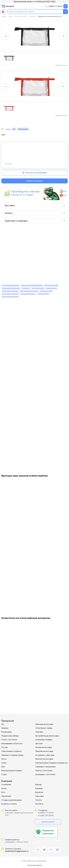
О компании (6, 785)
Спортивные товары (44, 728)
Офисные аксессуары (44, 724)
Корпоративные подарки (12, 771)
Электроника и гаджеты (11, 751)
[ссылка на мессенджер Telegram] (38, 850)
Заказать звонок (48, 822)
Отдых (4, 774)
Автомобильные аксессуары (47, 736)
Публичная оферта (34, 865)
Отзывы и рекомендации (12, 800)
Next (63, 36)
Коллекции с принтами (45, 755)
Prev (6, 36)
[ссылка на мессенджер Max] (57, 850)
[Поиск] (66, 12)
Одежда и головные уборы (12, 755)
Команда (39, 788)
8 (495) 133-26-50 (46, 816)
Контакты (39, 804)
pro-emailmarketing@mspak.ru (17, 850)
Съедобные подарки (44, 740)
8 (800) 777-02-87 (46, 813)
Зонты (4, 759)
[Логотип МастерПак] (8, 6)
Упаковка (39, 732)
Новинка (5, 728)
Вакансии (39, 792)
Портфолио (6, 796)
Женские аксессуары (44, 751)
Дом (3, 767)
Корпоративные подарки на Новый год (51, 763)
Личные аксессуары (44, 747)
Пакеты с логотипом (44, 771)
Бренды (38, 785)
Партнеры (39, 796)
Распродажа (7, 732)
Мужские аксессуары (44, 759)
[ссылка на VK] (51, 850)
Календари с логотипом (45, 774)
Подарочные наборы (10, 736)
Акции (4, 788)
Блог (3, 792)
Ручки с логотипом (9, 740)
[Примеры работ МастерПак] (3, 12)
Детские (39, 744)
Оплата (38, 800)
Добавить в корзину (35, 181)
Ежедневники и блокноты (12, 744)
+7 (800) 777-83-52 (55, 6)
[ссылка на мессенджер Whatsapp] (44, 850)
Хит (3, 724)
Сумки (4, 763)
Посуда (4, 747)
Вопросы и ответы (9, 804)
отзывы (8, 129)
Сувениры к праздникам (45, 767)
